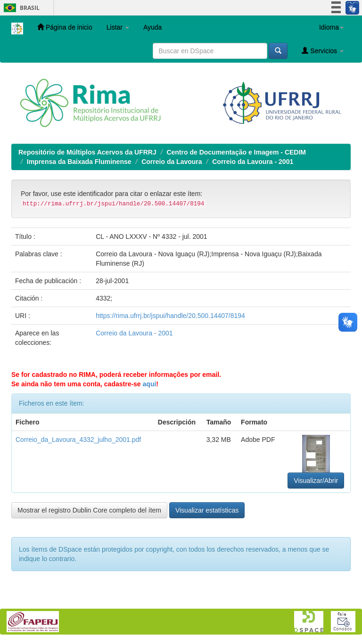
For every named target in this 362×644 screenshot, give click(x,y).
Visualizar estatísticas (207, 510)
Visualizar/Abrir (316, 481)
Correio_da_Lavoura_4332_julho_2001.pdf (78, 440)
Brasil (20, 8)
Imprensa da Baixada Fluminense (79, 162)
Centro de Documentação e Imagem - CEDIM (236, 152)
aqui (150, 384)
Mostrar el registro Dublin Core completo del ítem (89, 510)
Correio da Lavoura (172, 162)
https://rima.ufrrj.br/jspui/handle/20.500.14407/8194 (170, 316)
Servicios (323, 51)
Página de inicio (65, 27)
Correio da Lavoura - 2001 (253, 162)
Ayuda (152, 27)
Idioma (331, 27)
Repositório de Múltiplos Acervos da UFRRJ (87, 152)
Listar (118, 27)
